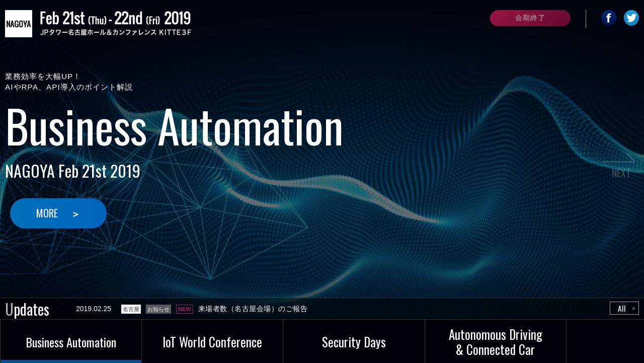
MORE (48, 213)
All (621, 309)
